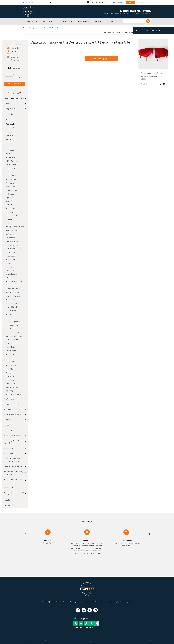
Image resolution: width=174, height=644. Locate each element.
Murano (8, 119)
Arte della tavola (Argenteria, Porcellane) (14, 493)
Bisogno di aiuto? (56, 602)
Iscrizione (121, 2)
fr (137, 2)
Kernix (149, 641)
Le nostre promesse (87, 602)
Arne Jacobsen (11, 176)
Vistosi (8, 146)
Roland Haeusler (12, 289)
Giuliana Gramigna (12, 340)
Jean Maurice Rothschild (14, 281)
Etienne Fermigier (12, 241)
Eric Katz (9, 318)
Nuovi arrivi (15, 48)
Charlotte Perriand (12, 190)
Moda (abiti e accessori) (12, 435)
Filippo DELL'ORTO (12, 365)
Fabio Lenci (10, 234)
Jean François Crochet (14, 394)
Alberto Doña (10, 347)
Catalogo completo (36, 28)
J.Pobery (9, 278)
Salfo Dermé (10, 376)
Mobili (8, 103)
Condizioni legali (113, 602)
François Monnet (11, 230)
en (140, 2)
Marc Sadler (10, 314)
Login (130, 2)
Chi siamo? (45, 602)
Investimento (16, 57)
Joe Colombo (11, 139)
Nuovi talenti (8, 409)
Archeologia (8, 487)
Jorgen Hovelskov (12, 387)
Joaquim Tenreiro (12, 354)
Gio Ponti (9, 205)
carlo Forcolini (11, 384)
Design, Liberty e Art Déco (52, 28)
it (146, 2)
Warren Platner (11, 201)
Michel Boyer (10, 259)
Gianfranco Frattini (12, 292)
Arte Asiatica (8, 448)
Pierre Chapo (10, 238)
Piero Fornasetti (11, 270)
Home (25, 28)
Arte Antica (8, 430)
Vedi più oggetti (101, 58)
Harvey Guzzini (11, 256)
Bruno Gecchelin (12, 325)
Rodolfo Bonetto (12, 216)
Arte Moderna (9, 399)
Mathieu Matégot (12, 157)
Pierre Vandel (10, 285)
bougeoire (9, 114)
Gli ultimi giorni (16, 45)
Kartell (8, 172)
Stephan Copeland (12, 332)
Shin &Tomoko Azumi (13, 248)
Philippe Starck (11, 168)
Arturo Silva (10, 329)
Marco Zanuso (11, 179)
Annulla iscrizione (100, 602)
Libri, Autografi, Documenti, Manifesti (14, 442)
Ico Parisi (9, 154)
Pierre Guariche (11, 212)
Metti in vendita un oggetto (71, 602)
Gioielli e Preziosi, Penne (13, 466)
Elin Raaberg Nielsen (13, 321)
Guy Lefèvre (10, 267)
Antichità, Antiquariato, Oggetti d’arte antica (15, 473)
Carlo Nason (10, 150)
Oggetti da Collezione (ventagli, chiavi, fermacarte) (14, 460)
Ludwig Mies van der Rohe (15, 227)
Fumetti (7, 425)
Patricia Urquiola (11, 351)
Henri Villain (10, 369)
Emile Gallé (10, 128)
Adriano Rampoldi (12, 245)
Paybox (144, 641)
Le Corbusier (10, 194)
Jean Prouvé (10, 187)
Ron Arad (9, 143)
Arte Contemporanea (12, 404)
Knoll (7, 223)
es (149, 2)
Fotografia (8, 420)
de (143, 2)
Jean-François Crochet (14, 336)
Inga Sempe (10, 391)
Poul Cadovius (11, 263)
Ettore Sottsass (11, 165)
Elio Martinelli (10, 252)
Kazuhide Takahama (13, 296)
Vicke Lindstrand (11, 303)
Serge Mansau (11, 311)
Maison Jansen (11, 208)
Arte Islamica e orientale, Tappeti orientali (13, 481)
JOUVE (8, 358)
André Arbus (10, 135)
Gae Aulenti (10, 183)
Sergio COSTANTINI (12, 307)
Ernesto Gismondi (12, 343)
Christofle (9, 132)
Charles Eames (11, 219)
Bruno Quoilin (10, 362)
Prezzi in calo (16, 60)
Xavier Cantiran (11, 380)
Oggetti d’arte (11, 109)
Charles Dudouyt (11, 274)
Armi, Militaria (9, 505)
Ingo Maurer (10, 197)
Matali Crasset (10, 300)
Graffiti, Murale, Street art (13, 414)
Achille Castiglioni (12, 161)
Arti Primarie (8, 453)
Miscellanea (8, 500)
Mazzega (9, 373)
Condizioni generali (126, 602)
